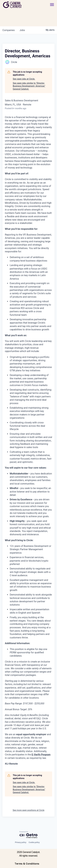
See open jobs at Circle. (24, 79)
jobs (22, 30)
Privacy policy (21, 842)
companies (9, 30)
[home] (21, 5)
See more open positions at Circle (28, 810)
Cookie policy (34, 842)
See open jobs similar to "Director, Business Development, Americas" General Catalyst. (29, 86)
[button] (52, 5)
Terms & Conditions (27, 864)
